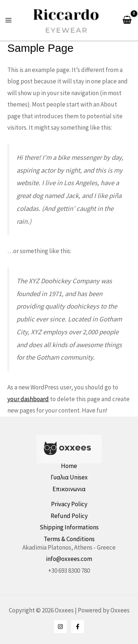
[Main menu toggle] (8, 20)
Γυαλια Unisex (69, 477)
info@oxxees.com (69, 559)
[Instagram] (60, 627)
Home (69, 466)
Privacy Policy (69, 504)
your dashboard (28, 399)
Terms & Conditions (69, 539)
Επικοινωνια (69, 489)
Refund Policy (69, 516)
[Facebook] (78, 627)
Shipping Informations (69, 527)
